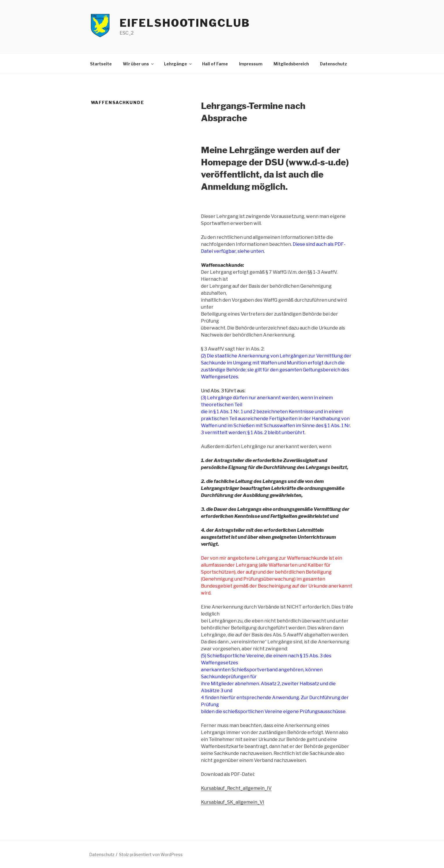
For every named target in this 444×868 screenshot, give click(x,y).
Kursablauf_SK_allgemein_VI (233, 802)
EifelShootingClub (185, 23)
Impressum (251, 64)
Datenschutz (334, 64)
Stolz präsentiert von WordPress (151, 854)
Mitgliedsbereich (291, 64)
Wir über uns (139, 64)
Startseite (101, 64)
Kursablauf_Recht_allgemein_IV (236, 788)
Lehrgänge (178, 64)
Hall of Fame (215, 64)
